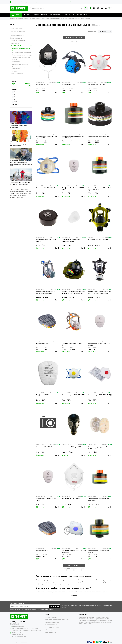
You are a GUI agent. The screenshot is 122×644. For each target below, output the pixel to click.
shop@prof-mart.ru (27, 2)
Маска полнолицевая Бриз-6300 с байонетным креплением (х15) (46, 292)
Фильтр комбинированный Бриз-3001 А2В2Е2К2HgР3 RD (73, 137)
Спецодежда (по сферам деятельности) (21, 32)
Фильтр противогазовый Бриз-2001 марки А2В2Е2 (99, 500)
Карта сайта (24, 642)
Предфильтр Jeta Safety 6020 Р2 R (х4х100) (99, 344)
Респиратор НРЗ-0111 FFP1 (44, 447)
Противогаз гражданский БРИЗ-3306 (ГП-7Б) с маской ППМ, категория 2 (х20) (99, 293)
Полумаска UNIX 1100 (68, 84)
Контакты (45, 15)
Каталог (16, 15)
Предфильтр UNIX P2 (42, 395)
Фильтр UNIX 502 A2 (42, 550)
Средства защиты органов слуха (22, 55)
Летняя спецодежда (21, 29)
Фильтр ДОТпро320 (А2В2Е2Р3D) (98, 136)
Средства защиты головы (20, 64)
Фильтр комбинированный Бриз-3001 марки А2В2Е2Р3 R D (99, 189)
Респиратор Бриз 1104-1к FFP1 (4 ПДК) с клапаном (74, 396)
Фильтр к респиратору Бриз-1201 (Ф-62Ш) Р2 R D (98, 448)
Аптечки (14, 71)
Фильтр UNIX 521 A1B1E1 (43, 343)
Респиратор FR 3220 (42, 84)
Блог (74, 15)
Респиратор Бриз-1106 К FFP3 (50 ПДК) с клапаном (100, 396)
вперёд (89, 570)
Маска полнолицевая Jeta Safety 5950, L (72, 344)
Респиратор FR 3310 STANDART (72, 499)
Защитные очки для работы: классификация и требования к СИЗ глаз (21, 164)
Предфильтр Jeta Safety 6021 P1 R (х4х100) (47, 500)
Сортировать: (92, 31)
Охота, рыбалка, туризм (21, 41)
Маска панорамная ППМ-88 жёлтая (99, 240)
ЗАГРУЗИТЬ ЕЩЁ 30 (74, 565)
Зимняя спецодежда (21, 38)
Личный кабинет (83, 15)
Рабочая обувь (21, 43)
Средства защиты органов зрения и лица (20, 68)
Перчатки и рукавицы (21, 74)
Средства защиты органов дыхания (21, 49)
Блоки (12, 194)
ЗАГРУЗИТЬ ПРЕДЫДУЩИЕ (74, 38)
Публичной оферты (48, 609)
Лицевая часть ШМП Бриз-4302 (72, 447)
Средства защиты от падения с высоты (22, 58)
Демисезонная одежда (17, 36)
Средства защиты (21, 46)
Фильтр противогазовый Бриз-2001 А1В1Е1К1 (99, 551)
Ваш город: (14, 2)
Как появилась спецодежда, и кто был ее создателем (20, 145)
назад (60, 570)
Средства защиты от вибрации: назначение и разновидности (20, 183)
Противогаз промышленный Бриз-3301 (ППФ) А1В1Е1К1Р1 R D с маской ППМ (74, 292)
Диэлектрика (16, 62)
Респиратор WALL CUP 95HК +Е (45, 188)
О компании (35, 15)
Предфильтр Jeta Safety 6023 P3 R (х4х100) (73, 189)
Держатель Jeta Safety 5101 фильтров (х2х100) (71, 241)
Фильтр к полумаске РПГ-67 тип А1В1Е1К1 (46, 241)
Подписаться (54, 606)
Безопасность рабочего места (21, 53)
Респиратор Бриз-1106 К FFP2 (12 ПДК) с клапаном (74, 551)
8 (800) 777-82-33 (42, 2)
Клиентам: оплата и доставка (60, 15)
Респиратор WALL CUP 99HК (96, 84)
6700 (16, 102)
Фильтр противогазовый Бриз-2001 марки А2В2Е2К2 (47, 137)
